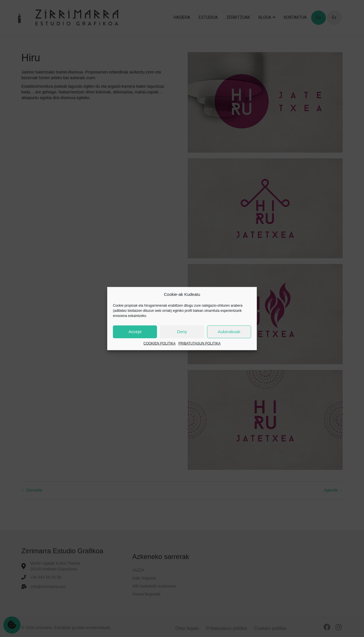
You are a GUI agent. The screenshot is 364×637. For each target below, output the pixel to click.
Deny (182, 332)
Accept (135, 332)
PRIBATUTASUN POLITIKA (199, 343)
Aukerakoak (229, 332)
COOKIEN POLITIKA (160, 343)
